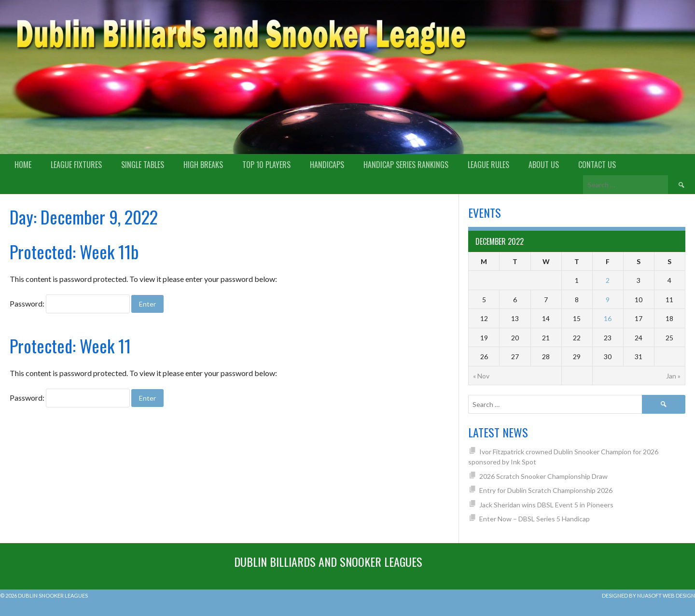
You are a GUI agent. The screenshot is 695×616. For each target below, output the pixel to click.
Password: (70, 303)
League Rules (488, 165)
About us (544, 165)
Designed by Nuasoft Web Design (648, 595)
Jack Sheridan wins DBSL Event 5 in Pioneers (546, 505)
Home (23, 165)
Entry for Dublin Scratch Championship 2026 (546, 490)
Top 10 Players (266, 165)
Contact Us (597, 165)
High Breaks (203, 165)
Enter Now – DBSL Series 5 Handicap (535, 519)
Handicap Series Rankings (406, 165)
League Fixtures (76, 165)
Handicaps (327, 165)
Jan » (673, 376)
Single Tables (143, 165)
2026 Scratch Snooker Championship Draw (543, 476)
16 (608, 318)
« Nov (481, 376)
